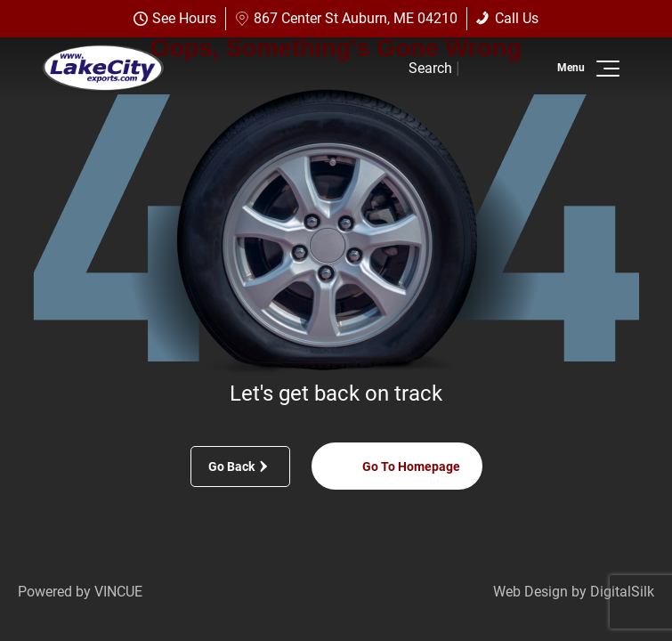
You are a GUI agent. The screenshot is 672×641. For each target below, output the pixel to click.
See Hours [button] (175, 18)
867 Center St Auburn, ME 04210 (346, 18)
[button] (605, 69)
